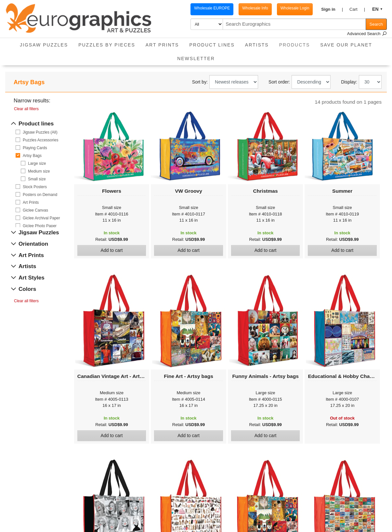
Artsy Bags (32, 156)
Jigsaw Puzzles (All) (40, 132)
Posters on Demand (40, 195)
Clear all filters (26, 109)
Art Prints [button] (162, 45)
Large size (37, 163)
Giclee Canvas (35, 210)
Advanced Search (367, 34)
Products (297, 43)
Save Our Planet (346, 45)
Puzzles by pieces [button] (107, 45)
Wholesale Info (255, 8)
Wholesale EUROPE (212, 8)
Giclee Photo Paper (40, 226)
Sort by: (200, 82)
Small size (37, 179)
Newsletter (196, 58)
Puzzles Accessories (40, 140)
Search (376, 24)
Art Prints (31, 202)
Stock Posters (35, 187)
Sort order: (279, 82)
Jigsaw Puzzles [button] (44, 45)
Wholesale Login (295, 8)
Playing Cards (35, 148)
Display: (349, 82)
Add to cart (112, 250)
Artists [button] (257, 45)
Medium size (39, 171)
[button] (332, 9)
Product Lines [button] (212, 45)
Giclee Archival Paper (41, 218)
